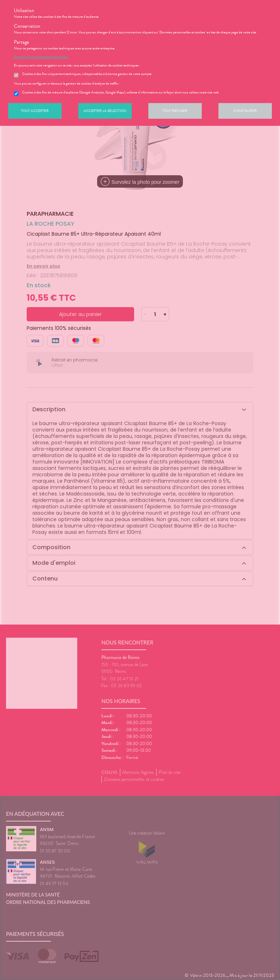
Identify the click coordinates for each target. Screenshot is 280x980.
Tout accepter (35, 111)
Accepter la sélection (105, 111)
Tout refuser (175, 111)
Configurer (245, 111)
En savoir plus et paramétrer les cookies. (41, 57)
